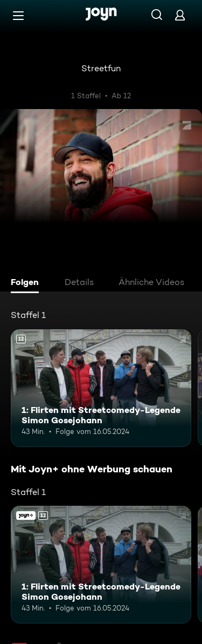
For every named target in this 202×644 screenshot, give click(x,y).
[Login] (180, 15)
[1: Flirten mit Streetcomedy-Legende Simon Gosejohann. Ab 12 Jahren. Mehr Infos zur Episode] (101, 388)
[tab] (27, 283)
